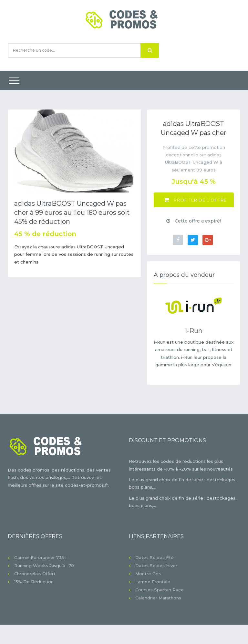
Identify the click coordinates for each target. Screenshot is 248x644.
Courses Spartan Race (160, 590)
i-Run (194, 331)
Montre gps (148, 574)
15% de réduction (34, 582)
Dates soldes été (155, 557)
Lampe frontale (153, 582)
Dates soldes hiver (156, 566)
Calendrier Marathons (158, 598)
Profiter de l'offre (195, 200)
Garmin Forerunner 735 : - (42, 557)
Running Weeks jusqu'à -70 (44, 566)
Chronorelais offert (35, 574)
